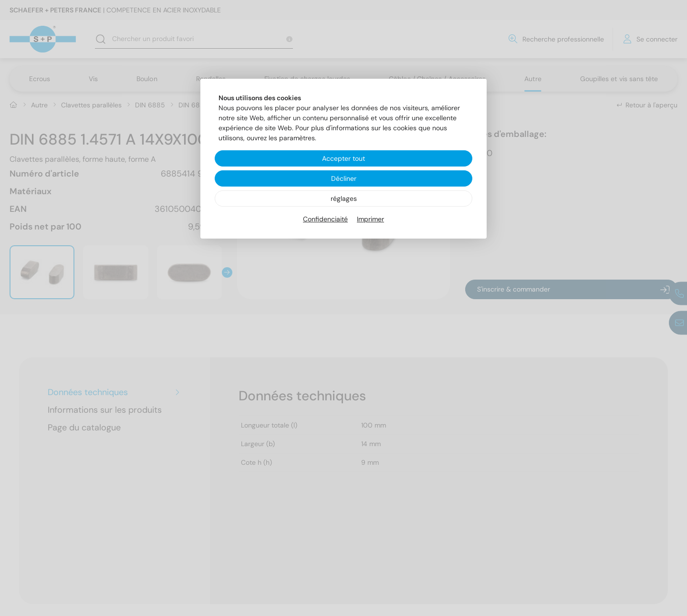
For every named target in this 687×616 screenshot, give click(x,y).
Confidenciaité (325, 219)
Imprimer (370, 219)
